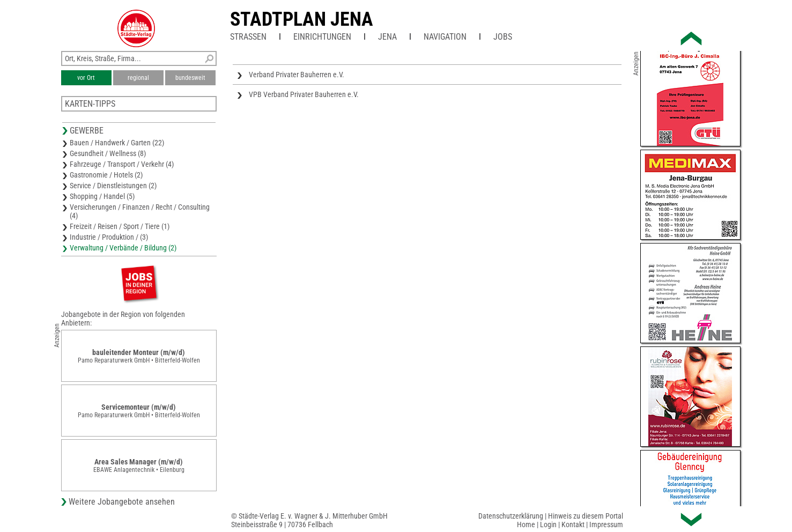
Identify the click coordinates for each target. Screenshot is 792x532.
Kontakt (573, 524)
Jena (387, 37)
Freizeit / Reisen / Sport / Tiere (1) (120, 226)
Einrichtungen (322, 37)
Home (526, 524)
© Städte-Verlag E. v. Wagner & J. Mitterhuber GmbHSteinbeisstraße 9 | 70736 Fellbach (309, 520)
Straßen (248, 37)
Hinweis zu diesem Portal (586, 516)
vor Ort (86, 78)
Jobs (503, 37)
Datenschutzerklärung (511, 516)
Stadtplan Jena (302, 19)
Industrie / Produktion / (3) (109, 237)
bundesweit (190, 78)
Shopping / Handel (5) (102, 196)
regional (138, 78)
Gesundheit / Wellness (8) (108, 153)
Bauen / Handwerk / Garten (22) (117, 143)
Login (548, 524)
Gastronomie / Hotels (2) (106, 175)
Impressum (606, 524)
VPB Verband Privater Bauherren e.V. (304, 94)
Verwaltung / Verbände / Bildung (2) (123, 248)
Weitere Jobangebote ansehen (122, 502)
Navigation (445, 37)
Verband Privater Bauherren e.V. (297, 75)
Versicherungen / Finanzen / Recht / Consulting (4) (140, 211)
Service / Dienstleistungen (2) (113, 186)
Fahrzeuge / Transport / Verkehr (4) (122, 164)
